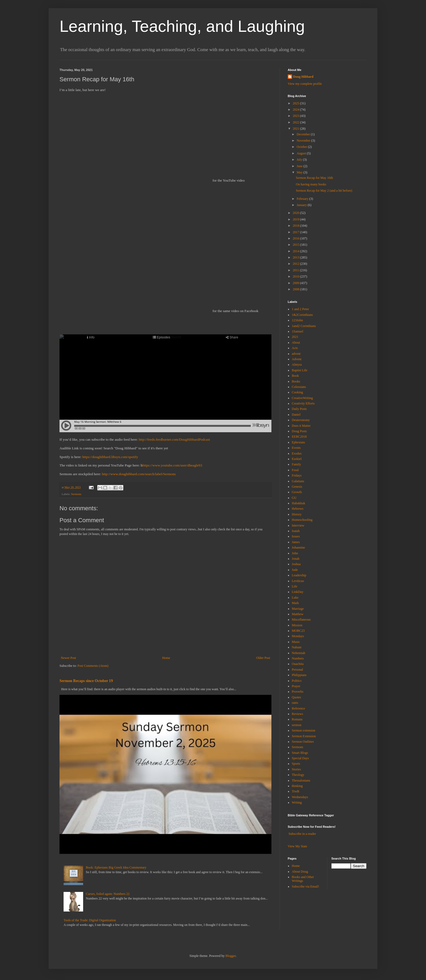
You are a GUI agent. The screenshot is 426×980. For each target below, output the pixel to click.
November (304, 141)
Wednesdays (300, 797)
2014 (297, 251)
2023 (297, 116)
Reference (298, 708)
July (300, 160)
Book (295, 376)
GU (294, 498)
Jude (295, 570)
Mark (295, 603)
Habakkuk (298, 503)
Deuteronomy (301, 420)
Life (295, 586)
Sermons (76, 494)
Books (296, 381)
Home (166, 658)
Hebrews (298, 509)
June (300, 166)
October (302, 147)
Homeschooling (302, 520)
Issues (296, 536)
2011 (297, 270)
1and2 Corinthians (304, 326)
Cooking (297, 392)
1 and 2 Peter (300, 309)
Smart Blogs (300, 753)
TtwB (295, 791)
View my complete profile (305, 84)
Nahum (297, 647)
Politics (297, 681)
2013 (297, 257)
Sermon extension (303, 730)
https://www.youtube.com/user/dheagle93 (172, 465)
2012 (297, 264)
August (302, 153)
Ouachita (298, 664)
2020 (297, 213)
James (296, 542)
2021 (297, 129)
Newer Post (68, 658)
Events (296, 448)
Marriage (298, 609)
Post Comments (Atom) (93, 666)
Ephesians (298, 442)
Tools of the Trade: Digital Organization (90, 920)
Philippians (299, 675)
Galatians (298, 481)
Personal (297, 670)
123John (297, 320)
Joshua (296, 564)
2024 (297, 110)
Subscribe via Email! (306, 886)
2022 (297, 122)
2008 (297, 289)
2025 (297, 103)
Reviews (297, 714)
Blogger (231, 956)
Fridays (297, 475)
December (304, 134)
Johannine (298, 547)
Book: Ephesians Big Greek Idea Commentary (116, 867)
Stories (296, 769)
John (295, 553)
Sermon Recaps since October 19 (86, 681)
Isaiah (296, 531)
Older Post (263, 658)
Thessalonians (301, 780)
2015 (297, 245)
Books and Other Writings (303, 879)
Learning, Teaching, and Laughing (182, 26)
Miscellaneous (301, 620)
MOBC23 (298, 631)
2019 (297, 219)
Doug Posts (299, 431)
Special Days (300, 758)
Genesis (297, 487)
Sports (296, 764)
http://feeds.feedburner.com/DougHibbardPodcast (174, 439)
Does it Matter (301, 426)
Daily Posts (299, 409)
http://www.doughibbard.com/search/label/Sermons (139, 474)
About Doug (300, 872)
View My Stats (297, 846)
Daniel (296, 415)
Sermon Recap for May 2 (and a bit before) (324, 191)
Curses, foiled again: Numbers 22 (108, 894)
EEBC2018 (299, 437)
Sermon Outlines (303, 742)
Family (296, 464)
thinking (297, 786)
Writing (297, 802)
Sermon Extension (304, 736)
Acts (295, 348)
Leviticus (298, 581)
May (300, 172)
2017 (297, 232)
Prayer (296, 686)
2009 (297, 283)
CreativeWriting (302, 398)
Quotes (296, 697)
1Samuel (297, 331)
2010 (297, 276)
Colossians (299, 387)
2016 (297, 238)
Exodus (297, 453)
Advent (297, 359)
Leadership (299, 575)
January (302, 205)
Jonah (296, 559)
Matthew (298, 614)
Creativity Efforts (303, 403)
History (297, 514)
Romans (297, 719)
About (296, 343)
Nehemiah (298, 653)
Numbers (298, 658)
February (303, 199)
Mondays (298, 636)
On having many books (311, 184)
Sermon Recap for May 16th (314, 178)
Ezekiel (297, 459)
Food (295, 470)
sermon (297, 725)
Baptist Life (300, 370)
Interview (298, 525)
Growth (297, 492)
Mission (297, 625)
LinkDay (298, 592)
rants (295, 703)
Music (296, 642)
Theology (298, 775)
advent (296, 354)
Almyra (297, 365)
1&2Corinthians (302, 315)
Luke (295, 598)
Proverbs (298, 692)
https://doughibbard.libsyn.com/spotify (110, 457)
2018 (297, 226)
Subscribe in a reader (302, 834)
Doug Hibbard (303, 77)
